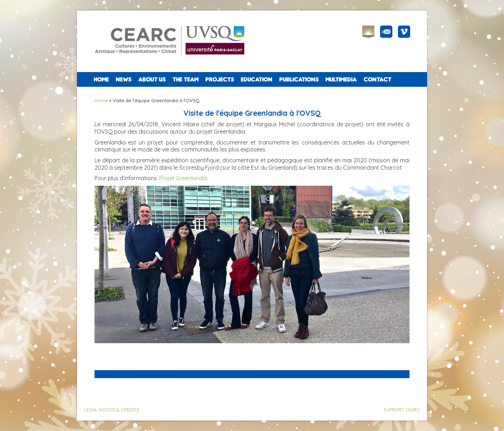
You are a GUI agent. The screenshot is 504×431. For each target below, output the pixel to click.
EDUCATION (257, 79)
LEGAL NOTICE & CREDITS (112, 410)
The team (185, 79)
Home (101, 79)
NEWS (124, 79)
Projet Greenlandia (183, 178)
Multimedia (341, 79)
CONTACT (377, 79)
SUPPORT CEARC (402, 410)
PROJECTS (220, 79)
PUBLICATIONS (299, 79)
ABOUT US (152, 79)
